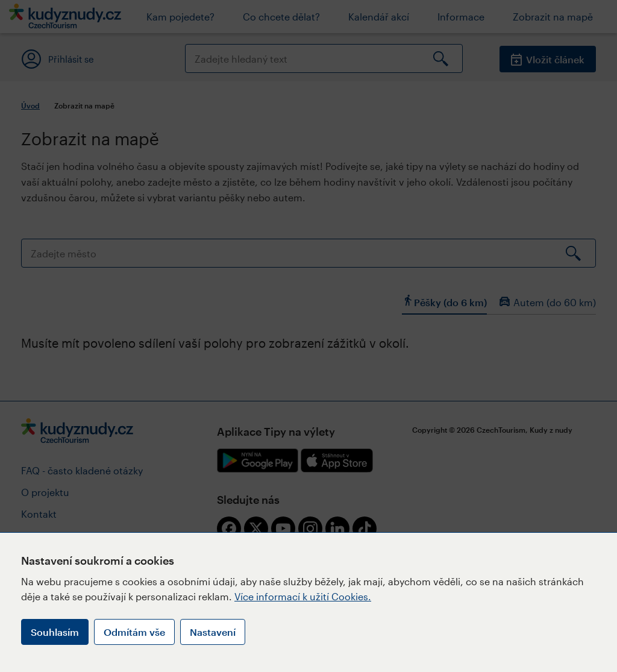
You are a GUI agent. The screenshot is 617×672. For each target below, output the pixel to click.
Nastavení (213, 632)
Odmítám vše (134, 632)
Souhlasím (55, 632)
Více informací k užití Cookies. (303, 596)
